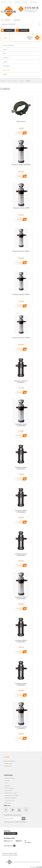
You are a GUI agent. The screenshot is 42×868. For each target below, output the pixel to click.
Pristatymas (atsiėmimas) (12, 796)
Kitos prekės (6, 66)
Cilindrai (28, 81)
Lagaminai (21, 58)
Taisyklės (25, 2)
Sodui (21, 54)
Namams (21, 74)
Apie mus (4, 2)
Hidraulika (21, 81)
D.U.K (10, 2)
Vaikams (21, 62)
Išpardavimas (6, 70)
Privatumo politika (10, 800)
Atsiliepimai (8, 803)
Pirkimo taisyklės (9, 788)
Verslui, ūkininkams (21, 45)
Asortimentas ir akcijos (11, 793)
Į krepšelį (19, 133)
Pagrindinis (3, 81)
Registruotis (17, 20)
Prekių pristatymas (10, 778)
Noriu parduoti (34, 2)
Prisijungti (7, 20)
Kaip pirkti (17, 2)
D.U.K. (6, 783)
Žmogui (21, 50)
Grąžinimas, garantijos (11, 798)
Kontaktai (7, 757)
